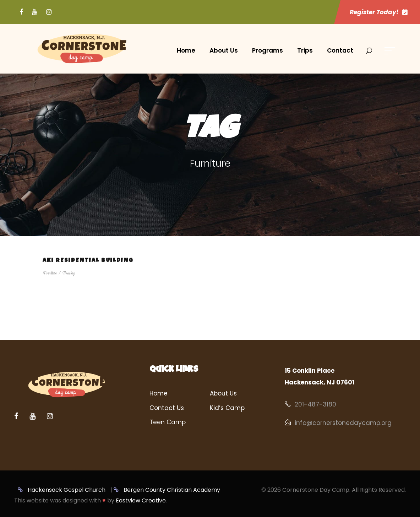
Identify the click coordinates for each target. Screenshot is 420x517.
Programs (268, 50)
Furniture (50, 273)
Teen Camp (168, 422)
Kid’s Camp (227, 408)
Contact (340, 50)
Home (186, 50)
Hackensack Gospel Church (62, 490)
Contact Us (167, 408)
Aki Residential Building (88, 261)
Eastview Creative (141, 500)
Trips (305, 50)
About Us (224, 50)
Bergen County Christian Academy (167, 490)
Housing (68, 273)
